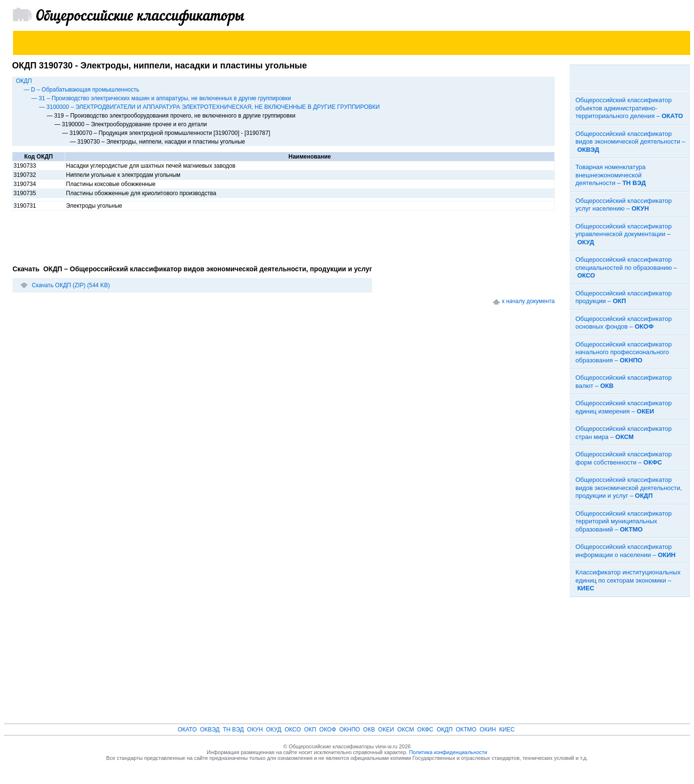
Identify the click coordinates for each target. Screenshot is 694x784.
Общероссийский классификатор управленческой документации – (624, 234)
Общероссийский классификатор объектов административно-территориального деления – (629, 108)
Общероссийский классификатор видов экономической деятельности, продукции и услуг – (629, 488)
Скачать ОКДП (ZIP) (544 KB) (71, 285)
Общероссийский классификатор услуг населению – (624, 205)
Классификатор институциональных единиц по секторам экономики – (628, 580)
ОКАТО (187, 730)
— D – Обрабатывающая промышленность (81, 90)
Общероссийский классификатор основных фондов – (624, 323)
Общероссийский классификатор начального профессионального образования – (624, 352)
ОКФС (426, 730)
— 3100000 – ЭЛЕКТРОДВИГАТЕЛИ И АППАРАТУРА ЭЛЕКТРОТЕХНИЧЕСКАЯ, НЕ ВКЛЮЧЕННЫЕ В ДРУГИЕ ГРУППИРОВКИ (209, 107)
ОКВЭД (210, 730)
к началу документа (528, 301)
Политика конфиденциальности (448, 752)
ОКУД (274, 730)
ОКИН (488, 730)
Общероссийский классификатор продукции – (624, 297)
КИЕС (507, 730)
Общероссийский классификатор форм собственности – (624, 458)
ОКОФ (328, 730)
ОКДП (24, 81)
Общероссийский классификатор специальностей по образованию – (626, 267)
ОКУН (255, 730)
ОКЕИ (386, 730)
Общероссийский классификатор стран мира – (624, 433)
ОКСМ (406, 730)
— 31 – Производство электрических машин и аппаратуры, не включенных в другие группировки (161, 98)
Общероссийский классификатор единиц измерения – (624, 407)
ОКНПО (350, 730)
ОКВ (369, 730)
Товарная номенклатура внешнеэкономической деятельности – (611, 175)
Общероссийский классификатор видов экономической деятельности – (630, 142)
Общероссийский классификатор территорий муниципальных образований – (624, 521)
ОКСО (293, 730)
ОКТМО (466, 730)
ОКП (310, 730)
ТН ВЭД (233, 730)
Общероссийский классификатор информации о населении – (626, 551)
